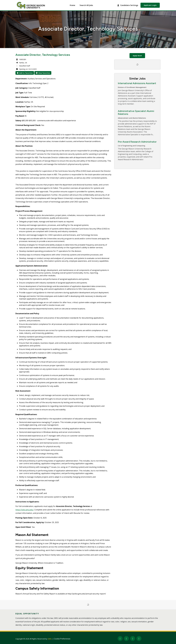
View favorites (43, 73)
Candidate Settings (128, 5)
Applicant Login (150, 5)
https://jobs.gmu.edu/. (25, 510)
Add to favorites (25, 73)
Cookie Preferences (62, 639)
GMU (50, 639)
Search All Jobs (86, 5)
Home (72, 5)
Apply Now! (137, 56)
